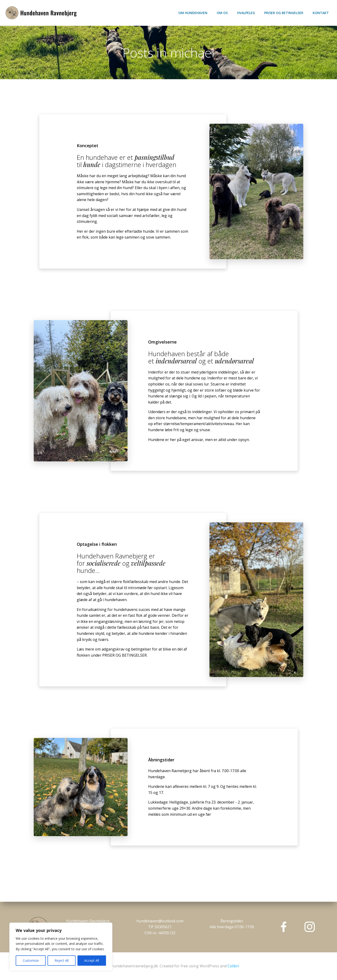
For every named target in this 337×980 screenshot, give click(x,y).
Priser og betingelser (284, 13)
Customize (31, 960)
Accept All (92, 960)
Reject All (62, 960)
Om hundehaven (193, 13)
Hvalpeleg (246, 13)
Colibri (233, 966)
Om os (222, 13)
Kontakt (321, 13)
